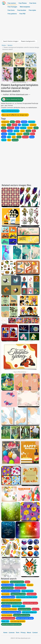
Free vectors (12, 3)
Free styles (32, 10)
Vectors (10, 45)
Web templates (25, 7)
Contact (35, 633)
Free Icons (11, 10)
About (29, 633)
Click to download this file (12, 99)
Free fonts (33, 3)
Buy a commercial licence (10, 111)
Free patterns (12, 14)
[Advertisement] (20, 27)
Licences (12, 633)
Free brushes (22, 10)
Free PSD (22, 14)
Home (4, 45)
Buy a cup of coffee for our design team (15, 115)
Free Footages (12, 7)
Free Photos (23, 3)
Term (18, 633)
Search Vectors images (11, 41)
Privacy (23, 633)
